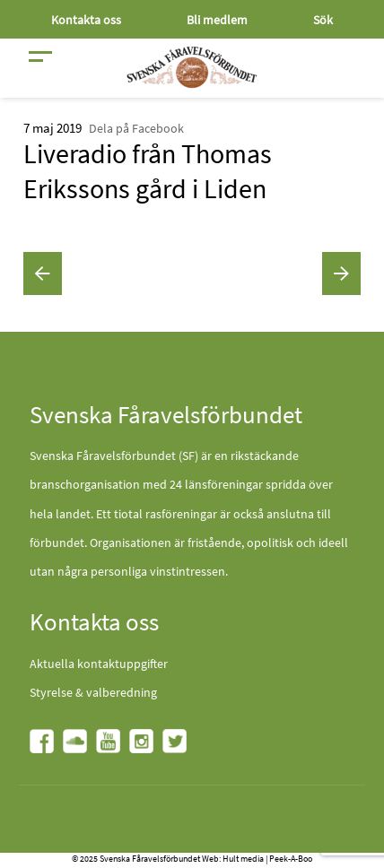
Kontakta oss (86, 20)
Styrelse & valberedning (93, 692)
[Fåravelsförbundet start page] (192, 67)
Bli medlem (217, 20)
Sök (323, 20)
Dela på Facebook (136, 128)
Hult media (243, 859)
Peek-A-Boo (291, 859)
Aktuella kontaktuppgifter (99, 664)
